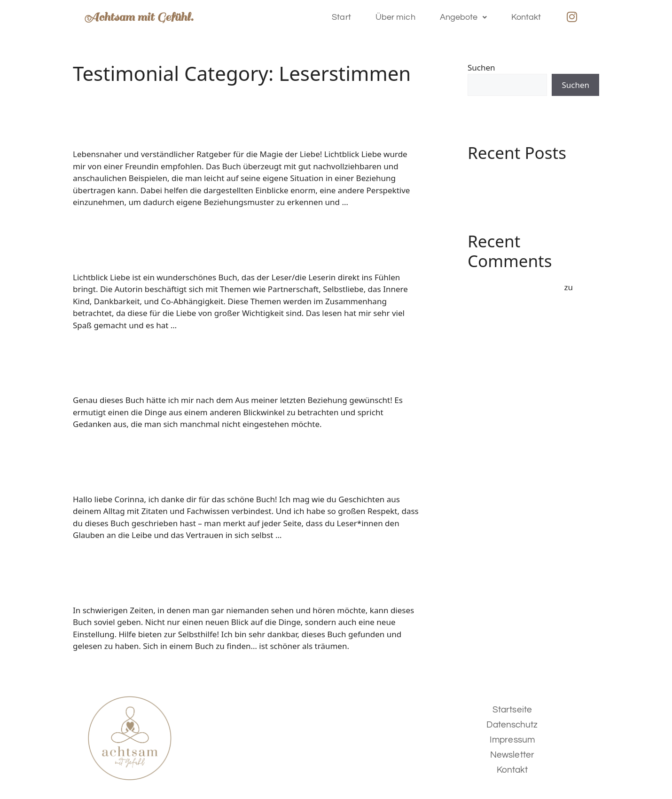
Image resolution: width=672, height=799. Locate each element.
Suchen (481, 67)
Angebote (463, 17)
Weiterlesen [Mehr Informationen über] (372, 202)
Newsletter (512, 755)
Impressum (512, 740)
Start (341, 17)
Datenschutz (512, 725)
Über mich (395, 17)
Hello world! (490, 178)
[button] (463, 17)
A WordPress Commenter (515, 287)
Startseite (512, 710)
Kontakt (526, 17)
